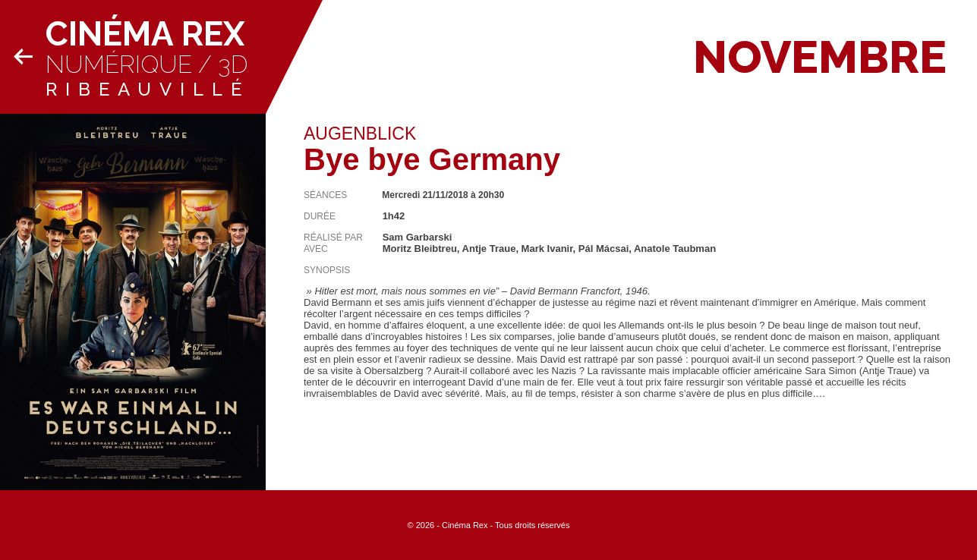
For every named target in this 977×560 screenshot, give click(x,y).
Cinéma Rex (145, 34)
